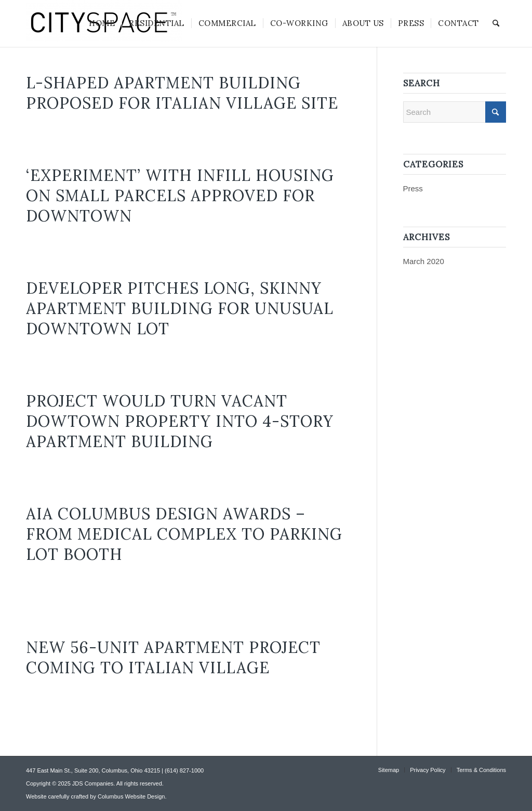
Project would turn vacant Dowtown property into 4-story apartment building (180, 421)
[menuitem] (102, 23)
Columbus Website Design (131, 796)
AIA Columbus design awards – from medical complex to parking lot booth (184, 534)
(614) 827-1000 (184, 770)
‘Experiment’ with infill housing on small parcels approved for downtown (180, 195)
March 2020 (424, 261)
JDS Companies (93, 783)
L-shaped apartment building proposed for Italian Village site (182, 93)
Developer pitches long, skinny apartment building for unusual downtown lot (180, 308)
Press (413, 188)
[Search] (496, 23)
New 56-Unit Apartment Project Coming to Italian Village (173, 657)
